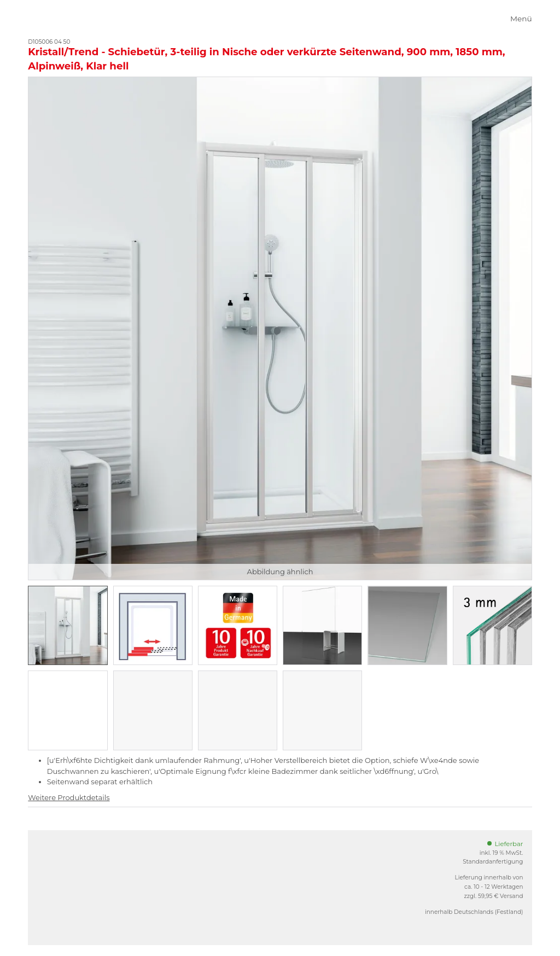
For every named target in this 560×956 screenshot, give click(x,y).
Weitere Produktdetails (69, 797)
